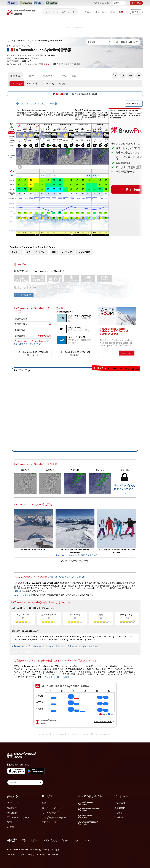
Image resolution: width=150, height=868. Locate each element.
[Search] (75, 12)
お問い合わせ (51, 840)
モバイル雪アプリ (51, 813)
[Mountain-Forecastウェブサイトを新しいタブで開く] (26, 3)
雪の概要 (12, 813)
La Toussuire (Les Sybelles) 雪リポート (33, 353)
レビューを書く (44, 652)
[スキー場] (127, 42)
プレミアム (136, 3)
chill (12, 189)
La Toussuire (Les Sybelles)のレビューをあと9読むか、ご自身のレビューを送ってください (55, 646)
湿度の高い (12, 194)
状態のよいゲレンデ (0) (30, 344)
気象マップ (13, 808)
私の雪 (11, 827)
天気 (88, 12)
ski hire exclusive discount (75, 94)
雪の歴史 (48, 76)
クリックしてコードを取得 (57, 677)
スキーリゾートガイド (37, 252)
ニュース (101, 12)
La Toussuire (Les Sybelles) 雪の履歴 (75, 353)
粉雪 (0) (53, 577)
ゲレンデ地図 (84, 252)
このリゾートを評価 (22, 652)
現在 (32, 76)
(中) (33, 83)
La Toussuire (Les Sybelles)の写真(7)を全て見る (75, 555)
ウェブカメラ (67, 252)
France (25, 41)
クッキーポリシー (50, 854)
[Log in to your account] (136, 12)
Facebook (120, 803)
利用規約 (11, 854)
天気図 (62, 83)
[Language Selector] (25, 782)
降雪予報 (15, 76)
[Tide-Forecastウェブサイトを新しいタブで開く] (39, 3)
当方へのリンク (70, 840)
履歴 (54, 252)
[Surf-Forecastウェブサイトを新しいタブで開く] (13, 3)
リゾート (11, 41)
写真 (113, 12)
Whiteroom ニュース (18, 817)
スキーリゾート (16, 803)
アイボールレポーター (54, 817)
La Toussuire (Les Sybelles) (48, 41)
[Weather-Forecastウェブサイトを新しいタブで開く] (52, 3)
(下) (48, 83)
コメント (87, 840)
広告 (24, 840)
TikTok (118, 813)
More (12, 157)
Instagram (120, 808)
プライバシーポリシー (29, 854)
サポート (35, 840)
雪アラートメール (51, 808)
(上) (17, 83)
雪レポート (16, 252)
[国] (99, 42)
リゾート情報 (69, 76)
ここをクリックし (22, 595)
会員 (44, 803)
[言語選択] (119, 3)
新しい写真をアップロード (75, 561)
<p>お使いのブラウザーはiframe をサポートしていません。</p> (75, 706)
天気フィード (49, 822)
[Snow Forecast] (22, 12)
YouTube (119, 817)
